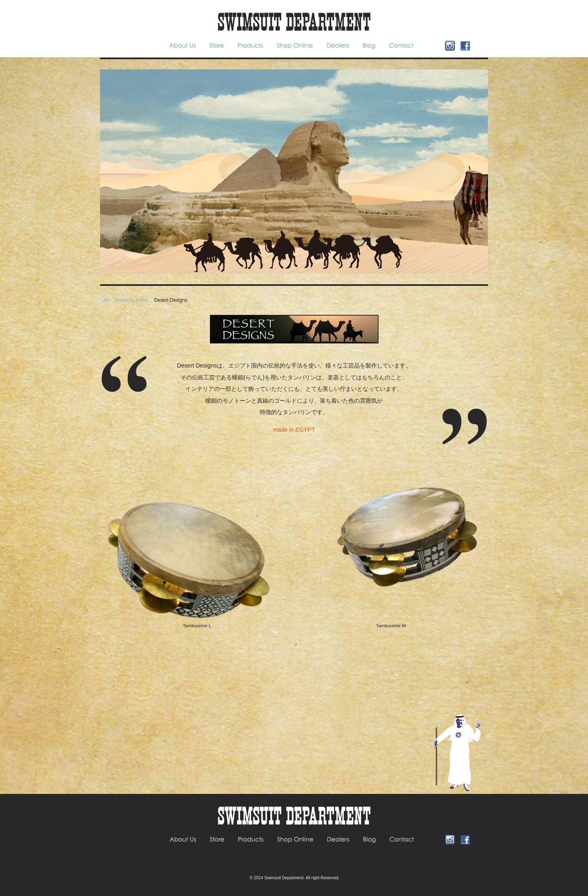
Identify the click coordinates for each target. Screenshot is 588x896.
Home (105, 300)
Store (216, 46)
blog (370, 46)
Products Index (131, 300)
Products (251, 46)
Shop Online (295, 46)
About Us (185, 46)
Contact (401, 46)
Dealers (338, 46)
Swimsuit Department (284, 878)
